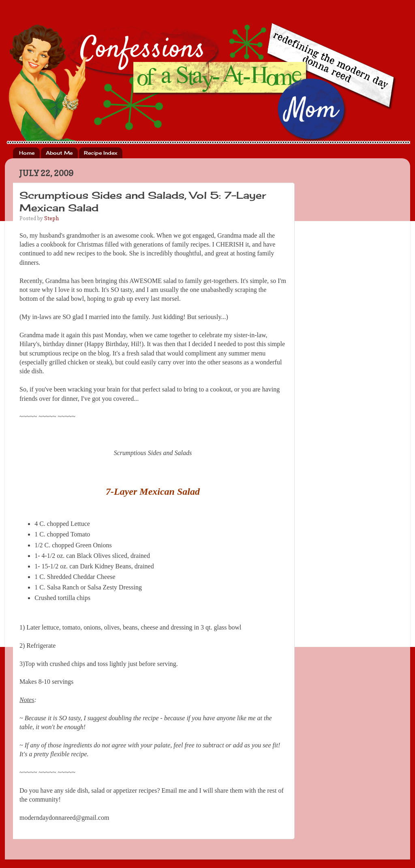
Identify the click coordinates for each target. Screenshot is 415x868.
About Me (59, 153)
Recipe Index (101, 153)
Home (27, 153)
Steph (51, 218)
